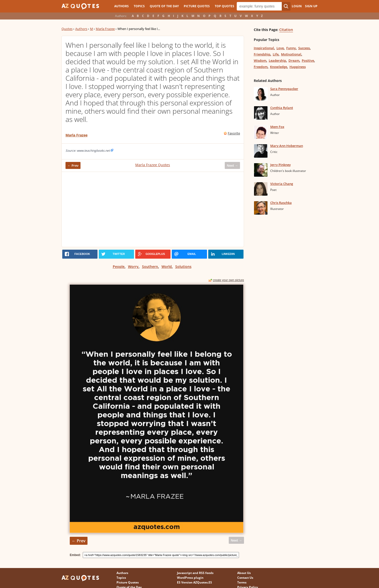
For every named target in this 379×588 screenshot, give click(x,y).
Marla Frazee (105, 29)
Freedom (261, 67)
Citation (286, 30)
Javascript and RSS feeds (195, 573)
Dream (294, 60)
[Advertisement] (153, 209)
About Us (244, 573)
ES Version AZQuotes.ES (194, 582)
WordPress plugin (190, 578)
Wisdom (260, 60)
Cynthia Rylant (282, 108)
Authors (121, 6)
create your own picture (228, 280)
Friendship (262, 54)
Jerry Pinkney (280, 165)
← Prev (73, 165)
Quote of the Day (164, 6)
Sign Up (311, 6)
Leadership (277, 60)
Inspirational (264, 48)
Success (304, 48)
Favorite (234, 133)
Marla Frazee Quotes (153, 165)
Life (276, 54)
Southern (150, 267)
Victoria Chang (282, 184)
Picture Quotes (197, 6)
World (167, 267)
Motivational (291, 54)
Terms (242, 582)
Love (280, 48)
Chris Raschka (281, 203)
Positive (308, 60)
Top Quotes (224, 6)
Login (297, 6)
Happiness (298, 67)
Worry (133, 267)
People (119, 267)
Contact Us (245, 578)
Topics (139, 6)
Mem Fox (277, 127)
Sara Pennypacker (284, 89)
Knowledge (278, 67)
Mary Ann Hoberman (287, 146)
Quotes (67, 29)
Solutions (183, 267)
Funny (291, 48)
